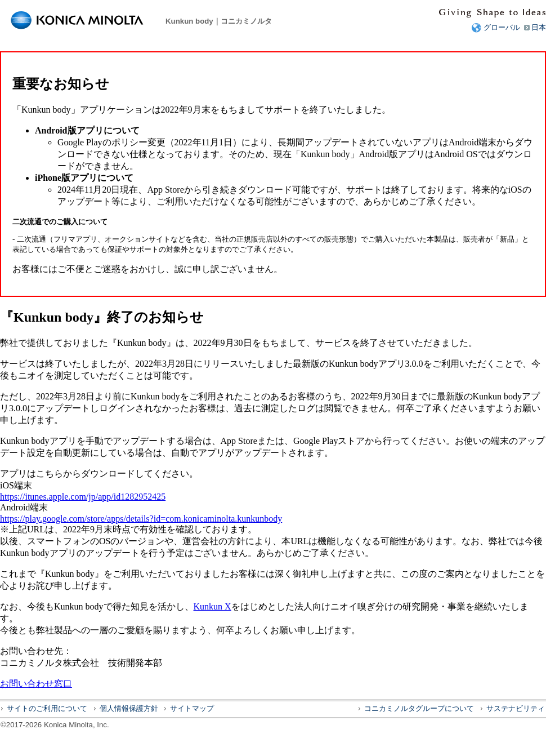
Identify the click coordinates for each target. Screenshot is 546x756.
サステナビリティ (516, 708)
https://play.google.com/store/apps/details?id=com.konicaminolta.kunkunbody (141, 519)
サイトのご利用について (47, 708)
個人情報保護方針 (129, 708)
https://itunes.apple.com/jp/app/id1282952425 (83, 497)
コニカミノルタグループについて (419, 708)
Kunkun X (212, 606)
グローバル (502, 27)
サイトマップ (192, 708)
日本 (539, 27)
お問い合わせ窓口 (36, 684)
